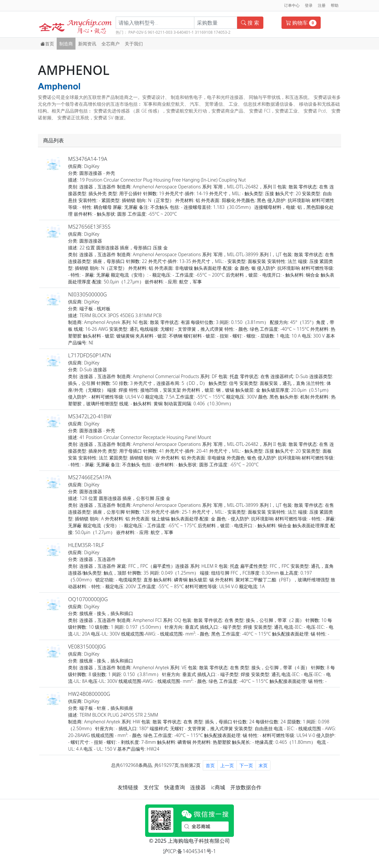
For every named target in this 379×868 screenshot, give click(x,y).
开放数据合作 (246, 787)
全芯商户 (110, 44)
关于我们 (134, 44)
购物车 (301, 23)
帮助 (335, 5)
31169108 (204, 32)
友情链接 (128, 787)
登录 (309, 5)
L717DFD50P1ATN (89, 355)
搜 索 (250, 23)
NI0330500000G (87, 294)
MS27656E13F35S (89, 227)
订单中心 (292, 5)
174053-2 (222, 32)
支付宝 (151, 787)
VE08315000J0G (87, 647)
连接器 (198, 787)
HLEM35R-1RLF (86, 545)
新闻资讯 (87, 44)
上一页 (227, 765)
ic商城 (218, 787)
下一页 (246, 765)
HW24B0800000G (89, 694)
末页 (263, 765)
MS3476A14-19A (87, 159)
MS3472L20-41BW (90, 416)
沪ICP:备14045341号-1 (189, 851)
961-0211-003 (160, 32)
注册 (322, 5)
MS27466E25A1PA (90, 477)
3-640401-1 (184, 32)
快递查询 (175, 787)
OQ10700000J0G (88, 599)
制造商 (66, 44)
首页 (47, 44)
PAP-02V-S (138, 32)
